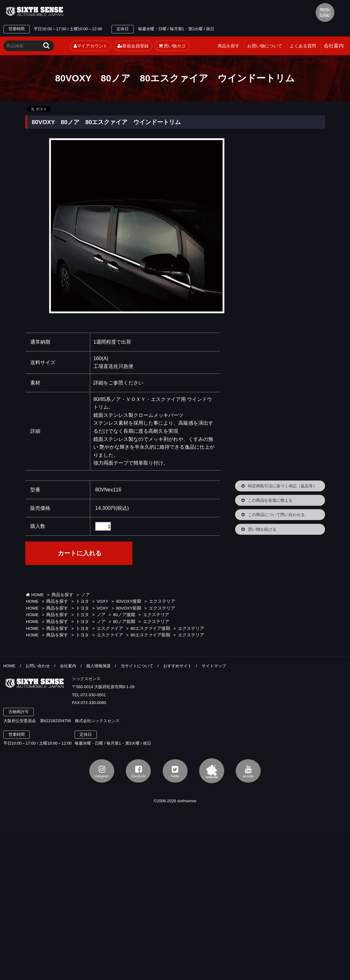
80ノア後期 (124, 615)
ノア (86, 595)
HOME (35, 595)
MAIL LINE (325, 12)
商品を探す (229, 46)
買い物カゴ (172, 46)
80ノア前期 (124, 622)
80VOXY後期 (129, 601)
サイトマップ (214, 666)
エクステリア (162, 601)
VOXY (103, 601)
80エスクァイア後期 (150, 628)
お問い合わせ (38, 666)
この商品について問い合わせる (276, 515)
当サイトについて (137, 666)
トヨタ (82, 601)
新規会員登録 (133, 46)
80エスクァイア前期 (150, 635)
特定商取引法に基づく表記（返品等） (282, 486)
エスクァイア (110, 628)
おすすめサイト (177, 666)
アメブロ (212, 771)
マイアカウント (91, 46)
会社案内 (68, 666)
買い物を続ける (262, 529)
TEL (126, 12)
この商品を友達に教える (270, 500)
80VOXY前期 (129, 608)
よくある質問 (303, 46)
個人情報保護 (98, 666)
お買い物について (265, 46)
